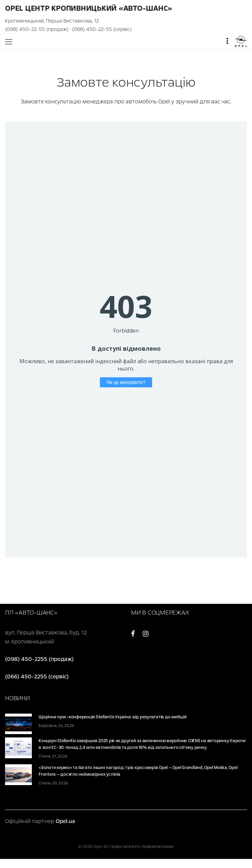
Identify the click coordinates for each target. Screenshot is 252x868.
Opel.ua (65, 821)
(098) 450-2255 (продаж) (39, 659)
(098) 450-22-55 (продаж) (37, 29)
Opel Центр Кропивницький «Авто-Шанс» (89, 8)
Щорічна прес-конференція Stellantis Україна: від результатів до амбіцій (112, 717)
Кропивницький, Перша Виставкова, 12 (52, 21)
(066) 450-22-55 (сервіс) (102, 29)
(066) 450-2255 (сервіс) (37, 677)
